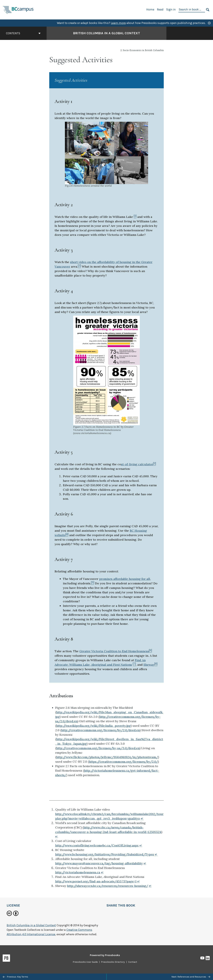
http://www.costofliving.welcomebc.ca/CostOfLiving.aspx (97, 845)
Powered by (105, 955)
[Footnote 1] (135, 217)
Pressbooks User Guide (85, 962)
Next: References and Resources (191, 977)
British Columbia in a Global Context (31, 925)
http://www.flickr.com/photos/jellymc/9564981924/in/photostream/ (107, 757)
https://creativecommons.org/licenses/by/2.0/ (123, 762)
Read (160, 9)
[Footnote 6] (150, 651)
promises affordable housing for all (125, 579)
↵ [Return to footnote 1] (142, 818)
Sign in (171, 9)
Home (150, 9)
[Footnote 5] (93, 583)
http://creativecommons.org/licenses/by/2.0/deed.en (101, 730)
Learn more (118, 23)
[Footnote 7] (134, 665)
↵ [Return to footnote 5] (145, 863)
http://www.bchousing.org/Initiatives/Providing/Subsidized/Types (105, 854)
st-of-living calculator (137, 464)
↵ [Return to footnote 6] (102, 872)
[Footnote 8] (156, 665)
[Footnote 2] (79, 266)
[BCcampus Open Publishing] (18, 9)
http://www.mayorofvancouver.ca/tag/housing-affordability (99, 863)
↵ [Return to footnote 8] (150, 886)
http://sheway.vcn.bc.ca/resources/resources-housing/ (108, 886)
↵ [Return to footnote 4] (156, 854)
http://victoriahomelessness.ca (78, 872)
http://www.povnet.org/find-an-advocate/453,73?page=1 (96, 881)
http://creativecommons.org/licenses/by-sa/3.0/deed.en (98, 748)
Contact (133, 962)
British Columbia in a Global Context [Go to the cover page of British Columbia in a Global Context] (106, 33)
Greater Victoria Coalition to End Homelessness (114, 651)
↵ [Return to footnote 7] (139, 881)
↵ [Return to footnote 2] (56, 836)
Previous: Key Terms (15, 977)
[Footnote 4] (67, 535)
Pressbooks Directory (113, 962)
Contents (23, 33)
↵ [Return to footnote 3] (141, 845)
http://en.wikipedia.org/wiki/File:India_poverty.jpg (94, 726)
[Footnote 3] (155, 464)
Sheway (149, 665)
